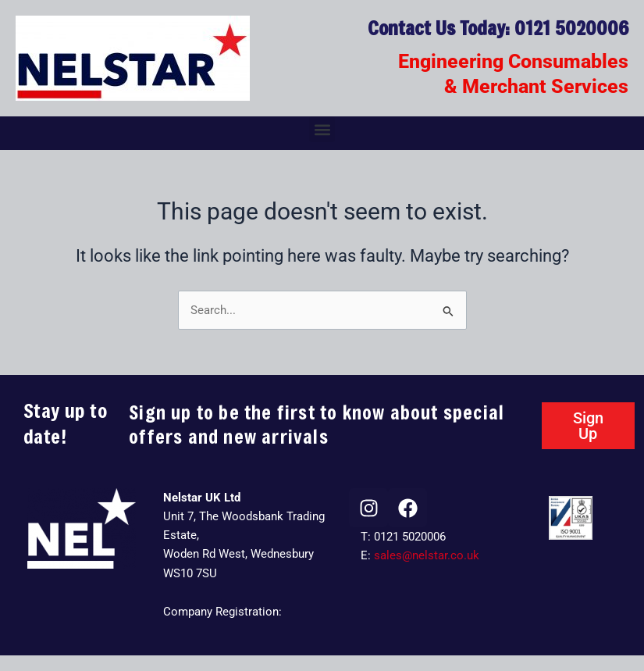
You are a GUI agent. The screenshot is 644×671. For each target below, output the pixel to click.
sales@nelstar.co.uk (427, 555)
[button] (322, 129)
